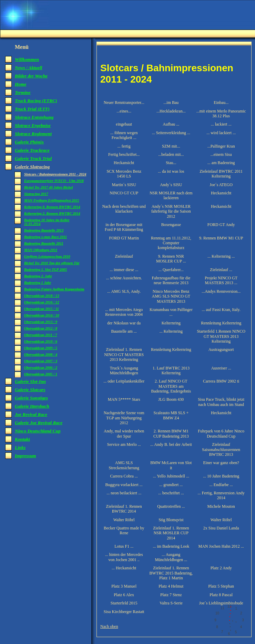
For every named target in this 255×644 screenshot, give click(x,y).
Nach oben (109, 626)
